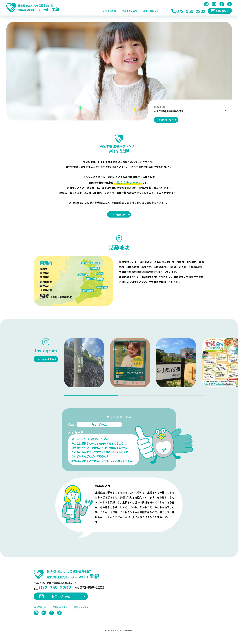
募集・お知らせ (151, 11)
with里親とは (109, 11)
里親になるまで (130, 11)
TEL (52, 588)
